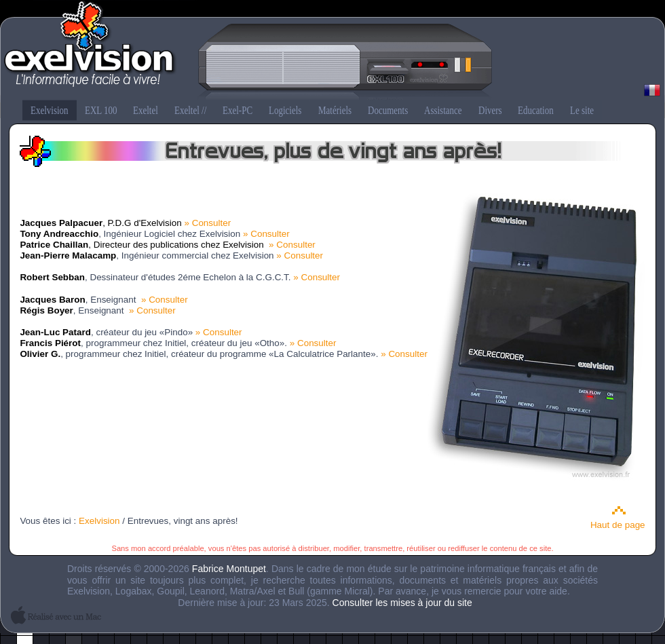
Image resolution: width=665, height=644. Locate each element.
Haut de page (618, 525)
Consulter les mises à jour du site (402, 603)
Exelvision (332, 52)
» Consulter (207, 223)
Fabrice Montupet (229, 569)
